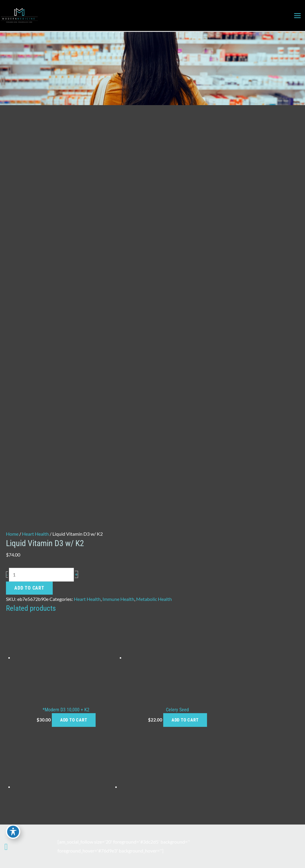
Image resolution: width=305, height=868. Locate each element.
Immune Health (118, 430)
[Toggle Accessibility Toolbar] (13, 831)
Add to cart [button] (67, 551)
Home (12, 365)
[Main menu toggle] (297, 15)
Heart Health (35, 365)
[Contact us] (6, 846)
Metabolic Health (154, 430)
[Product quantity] (41, 406)
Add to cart (29, 419)
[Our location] (11, 848)
